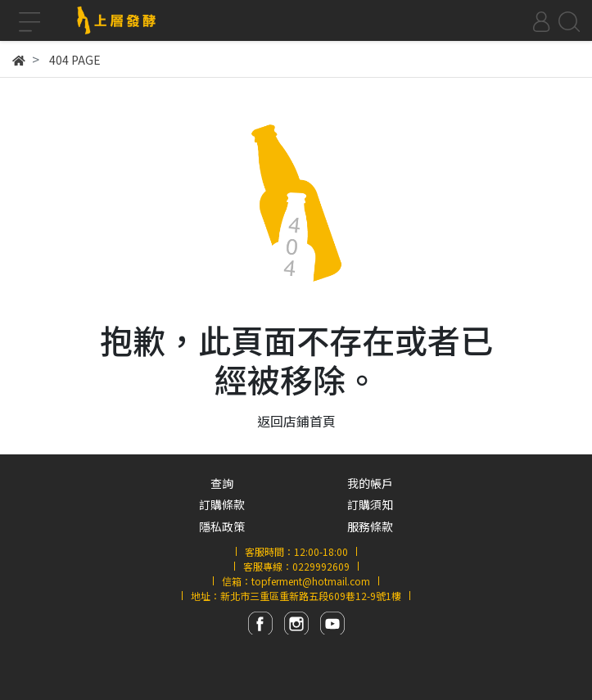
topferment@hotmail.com (311, 581)
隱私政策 (222, 526)
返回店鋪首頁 (296, 421)
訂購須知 (370, 504)
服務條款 (370, 526)
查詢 (222, 483)
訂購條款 (222, 504)
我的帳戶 (370, 483)
